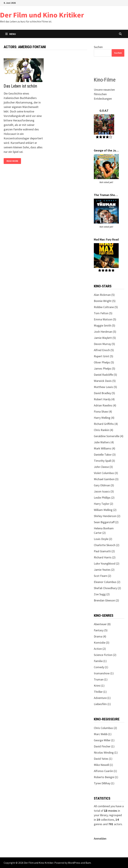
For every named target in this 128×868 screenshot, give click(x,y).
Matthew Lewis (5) (105, 387)
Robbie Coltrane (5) (106, 307)
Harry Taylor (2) (103, 504)
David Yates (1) (103, 759)
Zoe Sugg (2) (102, 594)
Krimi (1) (99, 686)
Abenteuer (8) (102, 624)
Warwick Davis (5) (105, 381)
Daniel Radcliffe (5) (105, 375)
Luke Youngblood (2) (107, 563)
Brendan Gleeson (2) (106, 600)
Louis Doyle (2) (103, 539)
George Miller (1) (104, 740)
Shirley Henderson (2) (107, 516)
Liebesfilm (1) (102, 704)
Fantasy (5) (101, 630)
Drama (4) (100, 636)
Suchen (98, 47)
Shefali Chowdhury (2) (107, 588)
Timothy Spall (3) (104, 461)
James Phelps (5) (104, 368)
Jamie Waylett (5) (105, 338)
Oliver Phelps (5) (104, 362)
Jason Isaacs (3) (104, 491)
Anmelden (100, 839)
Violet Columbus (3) (106, 473)
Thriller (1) (100, 692)
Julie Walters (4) (104, 442)
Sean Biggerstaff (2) (106, 522)
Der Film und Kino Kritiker (42, 15)
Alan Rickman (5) (104, 295)
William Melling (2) (105, 510)
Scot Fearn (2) (102, 576)
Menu (11, 34)
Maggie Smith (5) (104, 325)
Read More (12, 161)
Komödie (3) (102, 643)
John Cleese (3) (103, 467)
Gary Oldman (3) (104, 485)
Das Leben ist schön (20, 86)
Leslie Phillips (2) (104, 498)
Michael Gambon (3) (106, 479)
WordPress (74, 863)
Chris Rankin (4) (103, 430)
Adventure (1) (102, 698)
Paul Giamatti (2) (104, 551)
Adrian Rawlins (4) (105, 405)
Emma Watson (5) (105, 319)
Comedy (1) (101, 667)
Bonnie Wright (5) (105, 301)
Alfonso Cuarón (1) (105, 771)
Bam (88, 863)
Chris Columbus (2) (105, 728)
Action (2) (100, 649)
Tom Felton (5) (103, 313)
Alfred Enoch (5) (104, 350)
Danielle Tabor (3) (105, 455)
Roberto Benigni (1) (106, 777)
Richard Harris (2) (105, 557)
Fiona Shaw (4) (103, 411)
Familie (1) (100, 661)
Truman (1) (101, 679)
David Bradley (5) (104, 393)
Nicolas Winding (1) (106, 752)
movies (111, 811)
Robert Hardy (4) (104, 399)
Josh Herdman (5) (105, 332)
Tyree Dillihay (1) (104, 783)
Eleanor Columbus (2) (107, 582)
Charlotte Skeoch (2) (107, 545)
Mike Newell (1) (103, 765)
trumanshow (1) (104, 673)
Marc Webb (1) (103, 734)
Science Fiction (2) (105, 655)
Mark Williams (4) (104, 448)
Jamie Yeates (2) (104, 570)
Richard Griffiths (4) (106, 424)
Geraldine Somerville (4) (109, 436)
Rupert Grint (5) (103, 356)
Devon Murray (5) (104, 344)
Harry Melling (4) (104, 418)
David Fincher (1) (104, 746)
